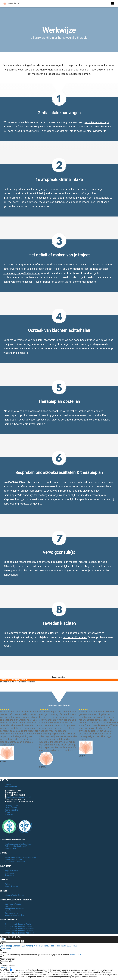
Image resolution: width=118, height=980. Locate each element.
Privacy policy (75, 955)
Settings (27, 946)
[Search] (23, 941)
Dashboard (16, 946)
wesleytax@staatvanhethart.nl (19, 797)
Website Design (39, 946)
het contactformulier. (75, 637)
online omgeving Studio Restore (22, 273)
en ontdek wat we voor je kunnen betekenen (18, 682)
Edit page (5, 946)
